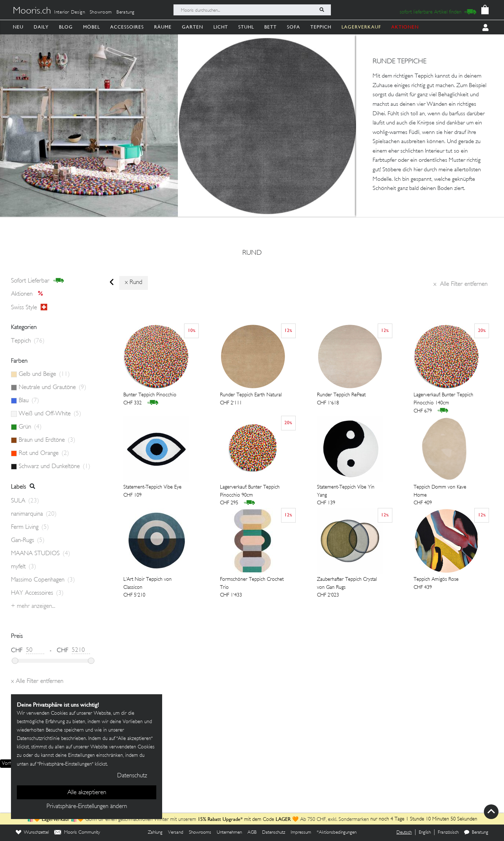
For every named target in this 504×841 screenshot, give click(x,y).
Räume (163, 27)
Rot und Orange (44, 453)
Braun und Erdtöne (47, 440)
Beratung (126, 12)
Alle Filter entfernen (460, 284)
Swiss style (29, 307)
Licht (221, 27)
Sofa (294, 27)
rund (252, 253)
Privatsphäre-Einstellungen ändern (87, 807)
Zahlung (155, 833)
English (425, 833)
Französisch (448, 833)
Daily (41, 27)
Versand (176, 833)
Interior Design (70, 12)
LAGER (283, 819)
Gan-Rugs (28, 541)
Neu (18, 27)
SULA (25, 501)
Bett (270, 27)
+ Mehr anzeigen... (33, 606)
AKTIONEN (405, 27)
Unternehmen (229, 833)
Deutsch (404, 833)
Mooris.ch (32, 11)
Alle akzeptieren (87, 793)
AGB (252, 833)
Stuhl (246, 27)
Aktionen (29, 294)
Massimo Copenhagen (43, 580)
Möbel (92, 27)
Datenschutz (274, 833)
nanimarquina (34, 514)
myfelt (24, 567)
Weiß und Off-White (50, 414)
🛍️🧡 (34, 820)
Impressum (301, 833)
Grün (30, 427)
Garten (193, 27)
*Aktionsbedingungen (337, 833)
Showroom (101, 12)
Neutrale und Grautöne (53, 388)
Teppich (321, 27)
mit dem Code (237, 820)
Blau (29, 401)
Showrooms (200, 833)
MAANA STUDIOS (41, 554)
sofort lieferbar (38, 281)
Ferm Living (30, 527)
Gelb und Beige (44, 374)
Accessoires (127, 27)
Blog (66, 27)
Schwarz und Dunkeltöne (55, 467)
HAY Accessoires (37, 593)
